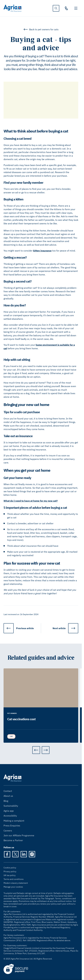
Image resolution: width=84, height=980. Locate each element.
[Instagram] (32, 854)
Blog (6, 801)
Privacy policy (10, 871)
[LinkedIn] (24, 854)
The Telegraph (47, 898)
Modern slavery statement (16, 883)
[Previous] (36, 750)
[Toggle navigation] (76, 8)
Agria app (9, 811)
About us (8, 796)
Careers (8, 831)
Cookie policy (10, 868)
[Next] (46, 750)
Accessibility (10, 816)
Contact (8, 791)
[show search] (56, 8)
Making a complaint (14, 821)
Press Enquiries (12, 826)
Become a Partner (13, 840)
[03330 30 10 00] (66, 8)
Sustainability (11, 806)
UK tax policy (10, 875)
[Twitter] (15, 854)
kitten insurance (42, 251)
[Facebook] (7, 854)
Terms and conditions (14, 879)
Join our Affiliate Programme (19, 835)
